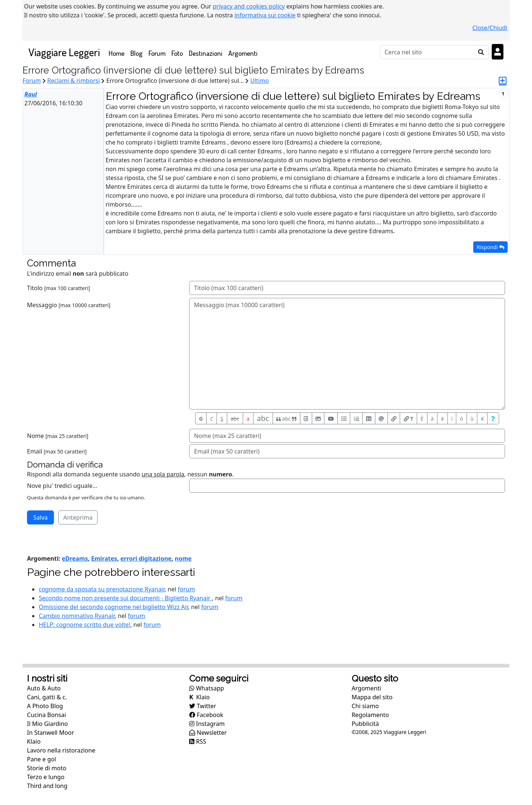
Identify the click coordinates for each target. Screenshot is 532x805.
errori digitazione (146, 558)
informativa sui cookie (265, 15)
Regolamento (370, 715)
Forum (157, 53)
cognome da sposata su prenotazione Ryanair (102, 589)
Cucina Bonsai (47, 715)
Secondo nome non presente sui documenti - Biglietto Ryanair (125, 598)
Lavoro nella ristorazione (61, 750)
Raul (31, 94)
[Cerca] (427, 52)
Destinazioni (206, 53)
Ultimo (259, 81)
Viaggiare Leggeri (64, 52)
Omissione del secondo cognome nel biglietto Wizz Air (113, 607)
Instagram (207, 724)
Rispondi (490, 247)
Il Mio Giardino (47, 724)
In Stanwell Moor (50, 733)
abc (235, 419)
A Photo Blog (45, 706)
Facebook (206, 715)
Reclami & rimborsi (74, 81)
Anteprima (78, 517)
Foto (177, 53)
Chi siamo (365, 706)
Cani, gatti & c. (47, 697)
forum (186, 589)
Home (118, 53)
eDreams (75, 558)
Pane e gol (42, 759)
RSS (198, 741)
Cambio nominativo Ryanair (77, 616)
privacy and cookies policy (249, 6)
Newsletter (208, 733)
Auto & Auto (44, 688)
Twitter (203, 706)
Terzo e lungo (46, 777)
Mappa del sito (372, 697)
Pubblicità (365, 724)
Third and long (47, 786)
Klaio (34, 741)
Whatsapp (207, 688)
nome (183, 558)
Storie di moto (47, 768)
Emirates (104, 558)
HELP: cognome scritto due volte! (85, 625)
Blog (137, 53)
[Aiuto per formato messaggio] (493, 418)
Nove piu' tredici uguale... (62, 486)
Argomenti (243, 53)
